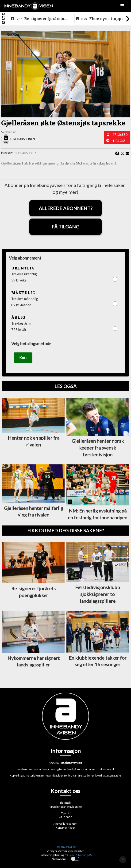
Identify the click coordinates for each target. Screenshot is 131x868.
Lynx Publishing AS (80, 855)
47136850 (120, 135)
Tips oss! (120, 141)
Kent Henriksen (66, 828)
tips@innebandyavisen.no (66, 807)
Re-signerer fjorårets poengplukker (40, 19)
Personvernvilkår (66, 847)
